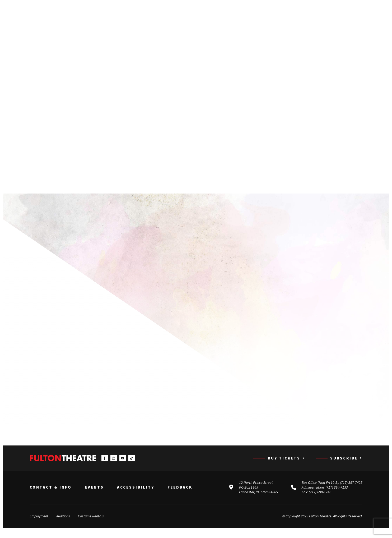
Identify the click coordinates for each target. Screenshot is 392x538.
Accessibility (136, 494)
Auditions (63, 523)
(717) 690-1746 (320, 499)
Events (94, 494)
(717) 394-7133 (337, 494)
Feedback (180, 494)
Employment (39, 523)
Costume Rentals (91, 523)
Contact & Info (51, 494)
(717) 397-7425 (351, 489)
